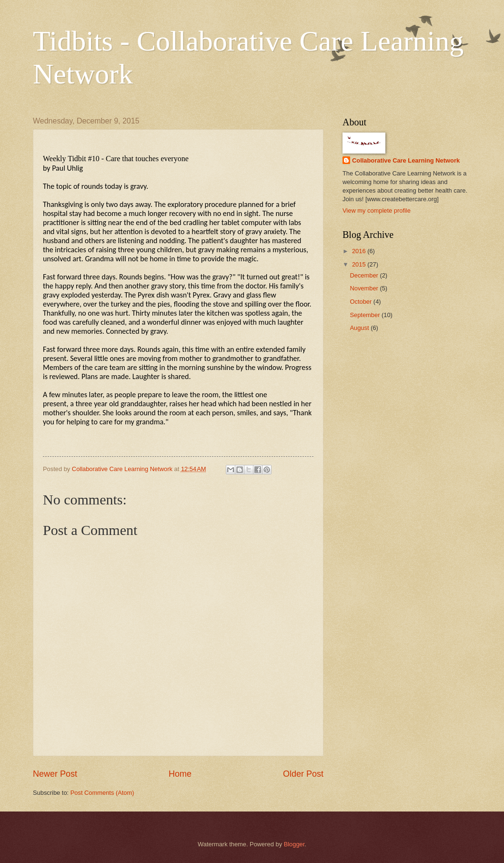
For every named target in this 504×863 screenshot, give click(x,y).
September (366, 315)
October (361, 302)
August (360, 328)
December (365, 275)
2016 (360, 251)
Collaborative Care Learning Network (406, 160)
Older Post (303, 774)
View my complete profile (377, 211)
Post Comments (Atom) (102, 793)
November (365, 288)
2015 (360, 264)
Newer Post (55, 774)
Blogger (294, 844)
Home (180, 774)
